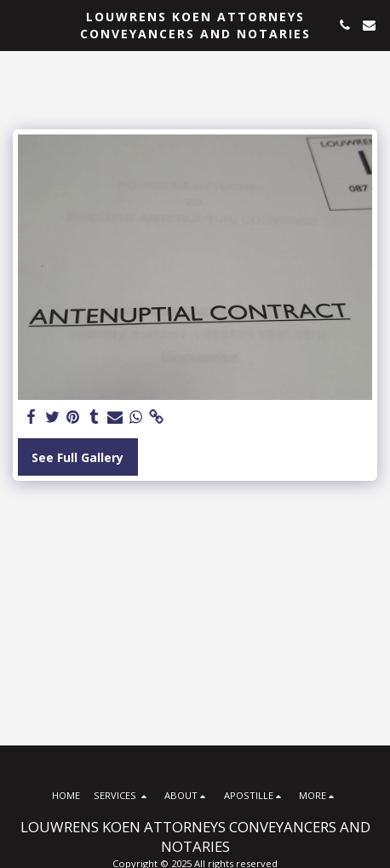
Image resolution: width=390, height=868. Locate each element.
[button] (19, 24)
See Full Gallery (77, 457)
